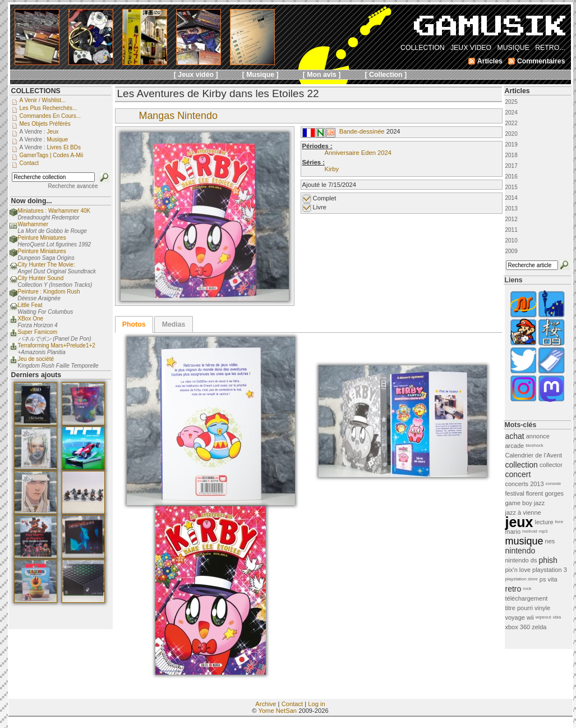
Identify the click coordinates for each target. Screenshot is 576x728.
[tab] (134, 324)
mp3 (543, 531)
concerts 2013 (525, 484)
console (554, 484)
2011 (512, 230)
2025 (512, 102)
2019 (512, 145)
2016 (512, 177)
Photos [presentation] (134, 324)
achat (515, 436)
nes (550, 541)
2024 (512, 113)
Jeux (52, 132)
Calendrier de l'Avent (534, 455)
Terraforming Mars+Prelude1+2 (57, 345)
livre (559, 522)
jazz (540, 503)
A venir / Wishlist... (43, 100)
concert (518, 474)
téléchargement (527, 598)
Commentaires (541, 61)
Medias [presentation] (174, 324)
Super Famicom (38, 332)
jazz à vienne (523, 512)
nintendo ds (521, 560)
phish (548, 560)
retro (513, 589)
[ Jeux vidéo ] (196, 75)
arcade (515, 446)
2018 (512, 155)
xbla (557, 617)
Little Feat (30, 305)
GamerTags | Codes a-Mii (52, 155)
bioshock (534, 445)
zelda (539, 627)
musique (524, 541)
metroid (530, 531)
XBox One (31, 319)
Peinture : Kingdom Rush (49, 292)
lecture (544, 522)
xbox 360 (518, 627)
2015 (512, 187)
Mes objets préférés (45, 124)
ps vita (549, 579)
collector (551, 465)
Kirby (332, 169)
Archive (266, 704)
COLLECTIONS (36, 91)
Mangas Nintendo (178, 116)
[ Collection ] (386, 75)
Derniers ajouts (36, 375)
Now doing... (32, 201)
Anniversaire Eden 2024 (358, 153)
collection (522, 465)
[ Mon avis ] (322, 75)
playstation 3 (550, 570)
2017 (512, 166)
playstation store (522, 579)
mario (513, 532)
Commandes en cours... (50, 116)
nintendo (520, 551)
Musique (57, 139)
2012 (512, 219)
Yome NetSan (277, 711)
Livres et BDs (64, 147)
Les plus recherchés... (49, 108)
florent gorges (545, 493)
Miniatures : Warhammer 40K (54, 211)
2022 (512, 123)
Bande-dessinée (362, 131)
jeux (519, 522)
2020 (512, 134)
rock (527, 589)
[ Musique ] (261, 75)
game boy (519, 503)
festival (515, 493)
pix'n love (518, 570)
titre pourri (519, 608)
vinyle (542, 608)
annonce (538, 436)
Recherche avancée (73, 186)
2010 (512, 241)
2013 (512, 209)
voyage (515, 617)
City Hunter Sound (41, 278)
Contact (292, 704)
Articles (517, 91)
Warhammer (33, 224)
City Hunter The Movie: (47, 265)
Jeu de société (36, 359)
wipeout (543, 617)
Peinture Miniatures (42, 238)
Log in (316, 704)
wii (530, 617)
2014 (512, 198)
